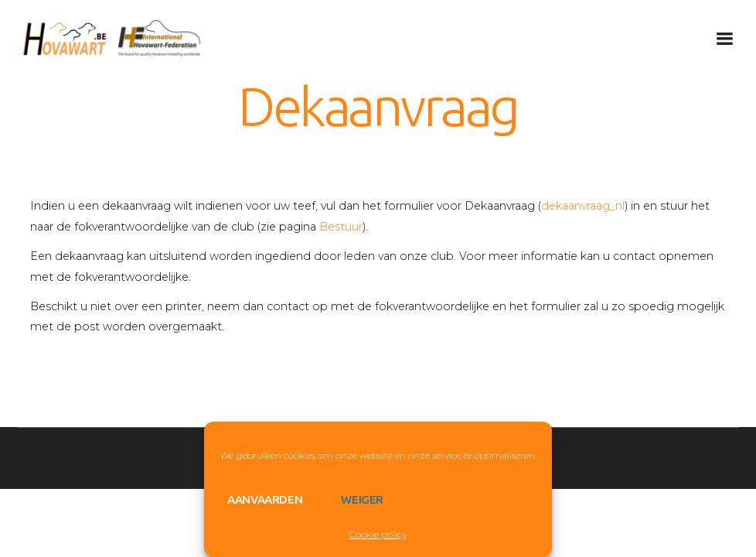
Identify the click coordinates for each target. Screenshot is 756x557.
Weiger (362, 499)
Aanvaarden (265, 499)
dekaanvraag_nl (583, 206)
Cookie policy (378, 534)
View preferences (475, 499)
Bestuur (341, 227)
